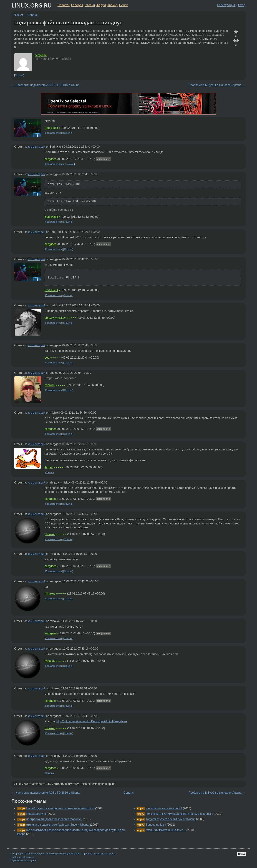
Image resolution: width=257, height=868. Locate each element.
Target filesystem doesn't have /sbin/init (170, 819)
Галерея (77, 5)
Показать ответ (54, 133)
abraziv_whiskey (55, 318)
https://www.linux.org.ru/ (23, 860)
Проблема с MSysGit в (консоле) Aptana (215, 85)
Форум (101, 5)
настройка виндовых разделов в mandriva (54, 819)
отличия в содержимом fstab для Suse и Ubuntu (58, 825)
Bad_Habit (51, 128)
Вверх (242, 854)
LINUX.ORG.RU (32, 5)
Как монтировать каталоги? (164, 808)
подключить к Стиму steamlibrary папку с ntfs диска (179, 814)
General (33, 15)
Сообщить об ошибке (23, 857)
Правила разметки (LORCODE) (63, 854)
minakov (50, 534)
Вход (242, 5)
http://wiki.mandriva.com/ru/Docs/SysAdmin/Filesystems (92, 721)
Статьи (90, 5)
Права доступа (36, 814)
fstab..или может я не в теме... (166, 830)
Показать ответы (55, 164)
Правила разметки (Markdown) (99, 854)
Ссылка (19, 75)
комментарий (36, 147)
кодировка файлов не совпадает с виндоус (68, 22)
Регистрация (226, 5)
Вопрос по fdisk (156, 825)
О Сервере (17, 854)
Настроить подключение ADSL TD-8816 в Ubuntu (48, 85)
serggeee (41, 55)
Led (47, 358)
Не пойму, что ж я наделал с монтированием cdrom (60, 808)
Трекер (113, 5)
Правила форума (35, 854)
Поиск (123, 5)
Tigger (49, 467)
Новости (64, 5)
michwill (50, 385)
